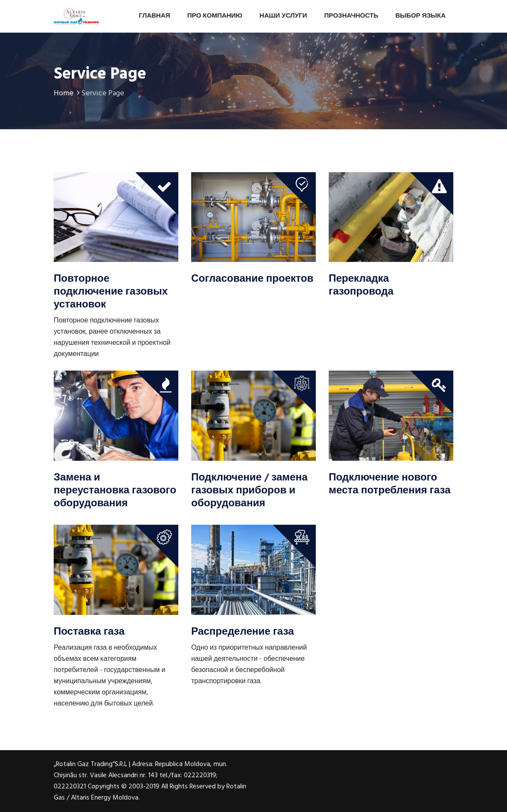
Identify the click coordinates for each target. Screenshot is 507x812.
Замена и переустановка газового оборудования (115, 491)
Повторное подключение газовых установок (111, 292)
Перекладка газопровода (361, 286)
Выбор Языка (420, 16)
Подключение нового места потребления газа (390, 484)
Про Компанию (215, 16)
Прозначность (351, 16)
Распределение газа (243, 632)
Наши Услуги (283, 16)
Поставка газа (89, 632)
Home (67, 93)
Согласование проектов (252, 279)
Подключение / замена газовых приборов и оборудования (249, 491)
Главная (154, 16)
